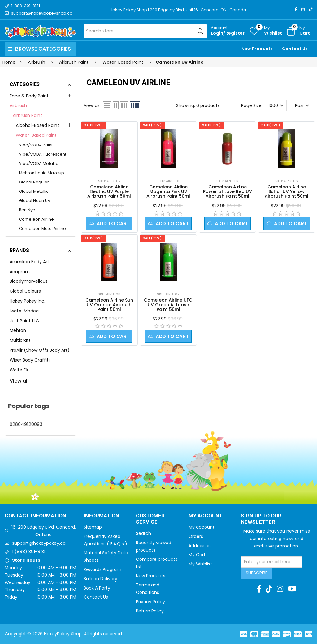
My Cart (197, 555)
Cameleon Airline (36, 219)
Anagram (20, 272)
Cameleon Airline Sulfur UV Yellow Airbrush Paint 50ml (287, 191)
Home (9, 62)
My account (202, 527)
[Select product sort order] (302, 105)
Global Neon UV (35, 201)
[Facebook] (296, 9)
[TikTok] (311, 9)
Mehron (18, 330)
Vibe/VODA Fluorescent (43, 154)
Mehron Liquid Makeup (41, 173)
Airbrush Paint (27, 115)
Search (143, 533)
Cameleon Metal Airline (42, 228)
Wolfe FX (19, 370)
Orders (196, 536)
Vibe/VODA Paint (36, 145)
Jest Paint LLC (24, 321)
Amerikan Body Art (29, 262)
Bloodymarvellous (29, 281)
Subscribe (257, 573)
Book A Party (97, 588)
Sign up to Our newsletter (261, 519)
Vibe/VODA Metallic (39, 163)
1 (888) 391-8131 (29, 552)
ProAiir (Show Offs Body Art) (40, 350)
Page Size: (252, 105)
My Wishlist (200, 564)
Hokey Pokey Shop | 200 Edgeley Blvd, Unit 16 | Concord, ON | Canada (178, 10)
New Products (257, 49)
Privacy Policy (150, 602)
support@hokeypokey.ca (39, 543)
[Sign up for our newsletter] (272, 562)
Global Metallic (34, 191)
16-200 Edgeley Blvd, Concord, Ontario (44, 531)
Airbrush (18, 105)
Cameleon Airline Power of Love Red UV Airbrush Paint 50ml (228, 191)
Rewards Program (102, 569)
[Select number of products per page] (276, 105)
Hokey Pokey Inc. (27, 301)
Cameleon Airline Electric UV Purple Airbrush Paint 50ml (109, 191)
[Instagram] (303, 9)
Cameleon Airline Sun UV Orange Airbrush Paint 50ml (109, 305)
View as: (92, 105)
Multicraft (20, 340)
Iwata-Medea (24, 311)
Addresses (200, 546)
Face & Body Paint (29, 96)
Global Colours (25, 291)
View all (19, 381)
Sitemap (93, 527)
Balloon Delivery (100, 579)
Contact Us (295, 49)
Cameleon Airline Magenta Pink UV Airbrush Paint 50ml (168, 191)
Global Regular (34, 182)
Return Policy (150, 611)
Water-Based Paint (36, 135)
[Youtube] (292, 589)
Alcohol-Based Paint (37, 125)
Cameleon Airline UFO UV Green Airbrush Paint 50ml (168, 305)
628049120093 (26, 424)
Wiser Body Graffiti (30, 360)
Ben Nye (27, 210)
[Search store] (145, 31)
